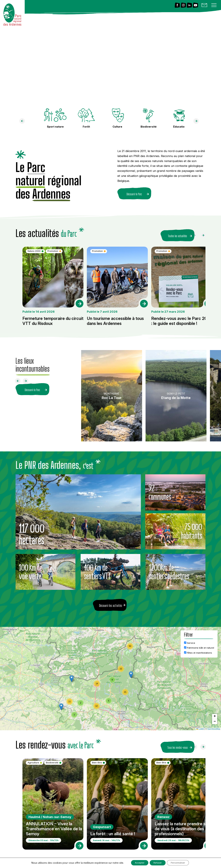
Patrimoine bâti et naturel (199, 646)
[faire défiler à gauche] (23, 122)
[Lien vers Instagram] (183, 5)
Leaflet (200, 727)
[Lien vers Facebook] (177, 5)
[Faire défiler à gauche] (196, 234)
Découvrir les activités (111, 603)
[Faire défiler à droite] (204, 234)
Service (190, 641)
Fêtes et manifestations (198, 650)
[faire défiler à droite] (198, 122)
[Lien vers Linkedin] (189, 5)
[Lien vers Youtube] (195, 5)
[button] (131, 672)
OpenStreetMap (214, 727)
